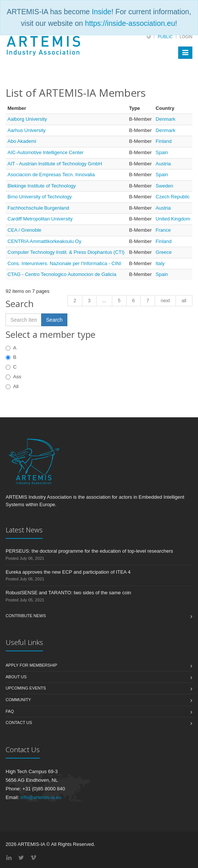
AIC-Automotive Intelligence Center (45, 152)
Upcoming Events (26, 688)
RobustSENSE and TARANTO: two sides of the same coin (68, 593)
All (12, 386)
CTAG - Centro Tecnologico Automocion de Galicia (62, 274)
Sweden (165, 186)
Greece (164, 252)
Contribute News (26, 616)
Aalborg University (27, 119)
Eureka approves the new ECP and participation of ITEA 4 (68, 572)
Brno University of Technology (40, 197)
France (163, 230)
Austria (163, 164)
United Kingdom (173, 219)
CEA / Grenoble (24, 230)
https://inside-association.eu (130, 23)
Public (165, 37)
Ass (13, 377)
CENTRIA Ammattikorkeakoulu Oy (44, 241)
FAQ (10, 711)
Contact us (19, 723)
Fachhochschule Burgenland (38, 208)
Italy (160, 263)
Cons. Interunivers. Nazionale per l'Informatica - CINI (64, 263)
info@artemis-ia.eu (41, 797)
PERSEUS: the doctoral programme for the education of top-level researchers (89, 551)
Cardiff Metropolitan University (40, 219)
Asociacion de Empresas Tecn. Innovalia (51, 175)
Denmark (166, 119)
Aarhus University (27, 130)
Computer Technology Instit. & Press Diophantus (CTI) (66, 252)
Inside (101, 12)
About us (16, 677)
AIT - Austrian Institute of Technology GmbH (55, 164)
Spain (162, 152)
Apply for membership (31, 665)
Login (186, 37)
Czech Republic (173, 197)
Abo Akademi (22, 141)
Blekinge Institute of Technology (42, 186)
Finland (164, 141)
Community (18, 700)
